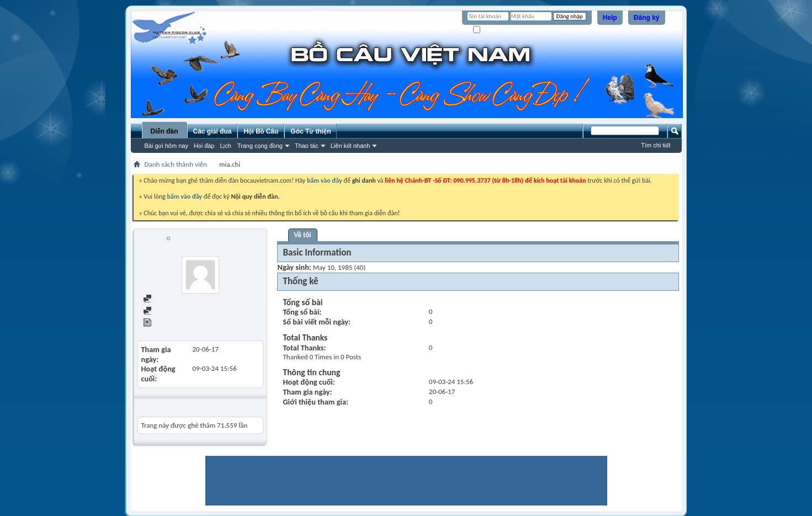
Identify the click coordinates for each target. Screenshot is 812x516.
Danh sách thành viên (176, 164)
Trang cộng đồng (260, 146)
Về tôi (303, 235)
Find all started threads (182, 312)
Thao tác (307, 146)
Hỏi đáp (204, 146)
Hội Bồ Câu (261, 131)
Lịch (226, 146)
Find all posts (167, 299)
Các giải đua (213, 131)
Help (610, 18)
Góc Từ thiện (311, 131)
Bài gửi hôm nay (166, 146)
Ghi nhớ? (489, 30)
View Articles (167, 324)
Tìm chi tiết (656, 145)
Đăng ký (647, 18)
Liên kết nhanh (351, 146)
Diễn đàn (164, 131)
